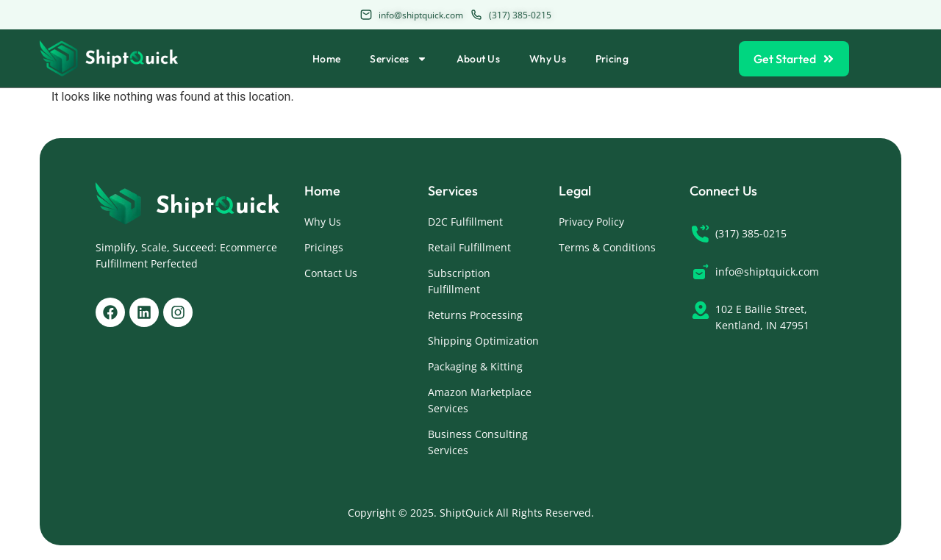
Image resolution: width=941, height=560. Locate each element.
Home (326, 59)
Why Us (548, 59)
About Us (478, 59)
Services (398, 59)
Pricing (612, 59)
